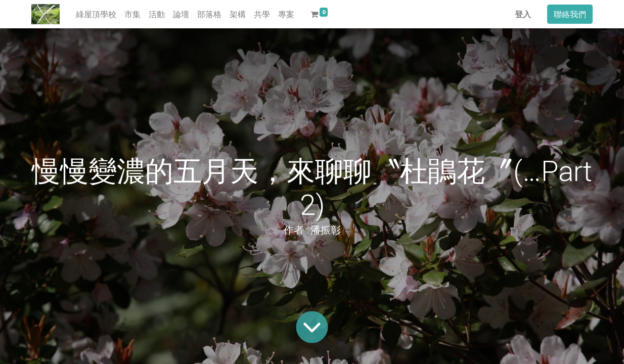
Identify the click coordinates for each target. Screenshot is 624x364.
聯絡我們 (570, 14)
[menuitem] (96, 14)
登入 (523, 14)
